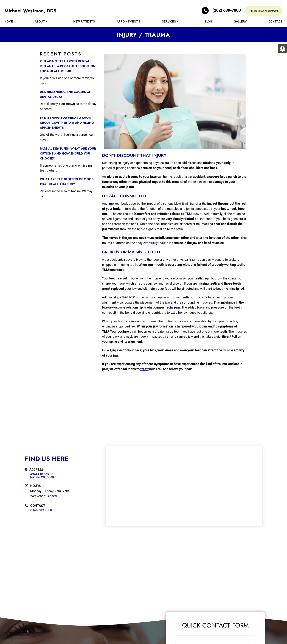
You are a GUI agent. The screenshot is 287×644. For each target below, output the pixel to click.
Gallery (240, 23)
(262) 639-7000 (214, 12)
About (40, 23)
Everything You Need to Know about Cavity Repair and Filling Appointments (67, 123)
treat (144, 369)
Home (9, 23)
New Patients (84, 23)
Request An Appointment (261, 12)
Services (169, 23)
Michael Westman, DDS (32, 12)
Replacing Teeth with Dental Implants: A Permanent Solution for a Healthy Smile (68, 66)
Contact (275, 23)
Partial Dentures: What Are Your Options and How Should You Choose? (68, 153)
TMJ (188, 214)
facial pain (173, 307)
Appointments (128, 23)
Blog (208, 23)
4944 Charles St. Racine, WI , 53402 (43, 476)
